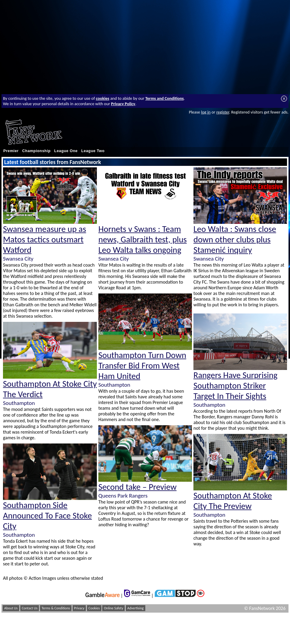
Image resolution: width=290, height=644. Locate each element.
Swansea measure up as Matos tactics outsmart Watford (45, 240)
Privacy (79, 608)
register (223, 112)
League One (66, 151)
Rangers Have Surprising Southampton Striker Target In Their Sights (235, 386)
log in (206, 112)
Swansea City (18, 259)
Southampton (19, 403)
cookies (103, 98)
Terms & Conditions (56, 608)
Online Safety (113, 608)
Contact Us (30, 608)
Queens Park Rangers (123, 496)
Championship (36, 151)
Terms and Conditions (165, 98)
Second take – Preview (138, 487)
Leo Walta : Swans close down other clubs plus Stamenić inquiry (235, 240)
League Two (93, 151)
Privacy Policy (123, 104)
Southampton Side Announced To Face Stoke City (47, 516)
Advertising (136, 608)
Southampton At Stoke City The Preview (233, 501)
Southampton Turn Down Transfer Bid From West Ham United (142, 366)
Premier (11, 151)
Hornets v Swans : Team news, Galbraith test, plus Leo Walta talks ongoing (143, 240)
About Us (11, 608)
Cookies (94, 608)
